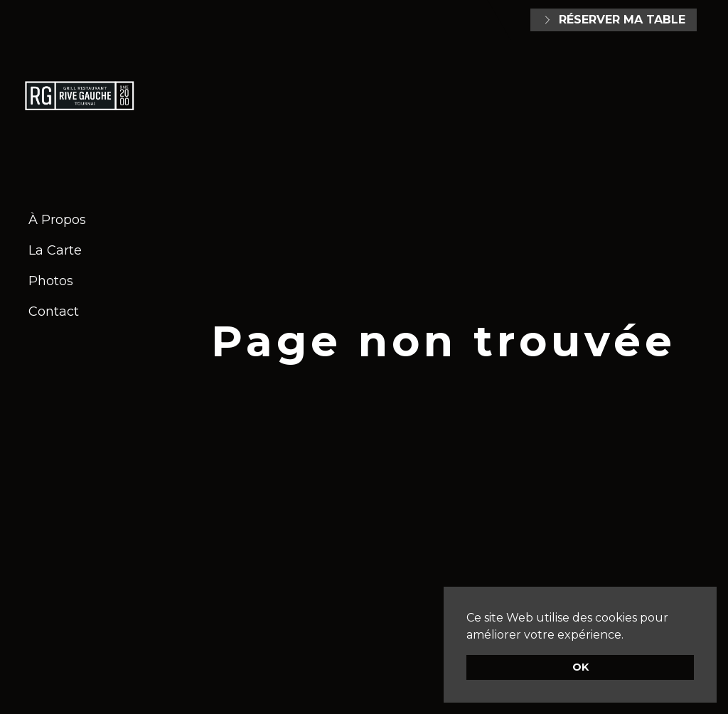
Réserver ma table (614, 20)
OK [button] (580, 667)
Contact (54, 311)
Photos (51, 281)
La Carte (55, 250)
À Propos (57, 220)
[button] (628, 636)
